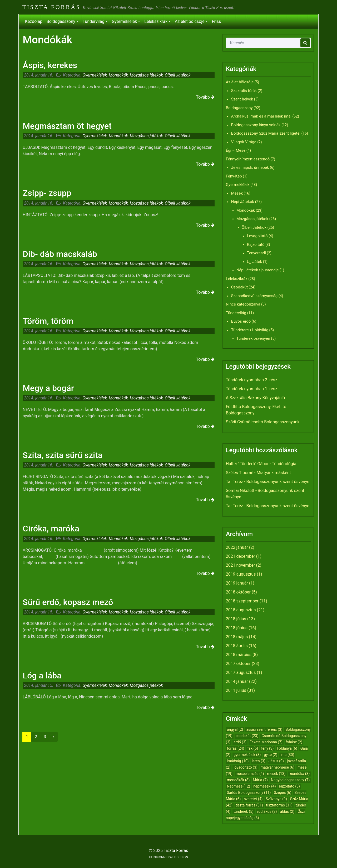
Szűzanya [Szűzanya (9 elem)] (276, 799)
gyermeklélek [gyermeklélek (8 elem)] (247, 755)
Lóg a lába (42, 676)
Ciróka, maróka (51, 529)
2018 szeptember (242, 601)
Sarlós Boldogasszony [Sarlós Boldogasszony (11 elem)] (249, 793)
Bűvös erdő (241, 321)
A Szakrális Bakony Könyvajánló (256, 398)
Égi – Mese (236, 150)
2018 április (237, 646)
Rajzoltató (256, 245)
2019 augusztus (241, 574)
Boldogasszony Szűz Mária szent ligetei (266, 133)
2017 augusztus (241, 672)
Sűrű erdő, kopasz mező (68, 602)
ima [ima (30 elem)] (287, 755)
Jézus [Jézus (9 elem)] (276, 761)
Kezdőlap (34, 21)
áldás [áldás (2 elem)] (287, 811)
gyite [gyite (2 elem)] (271, 755)
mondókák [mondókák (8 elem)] (238, 780)
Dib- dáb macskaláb (60, 254)
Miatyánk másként (274, 473)
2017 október (238, 664)
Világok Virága (244, 142)
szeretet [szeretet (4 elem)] (253, 799)
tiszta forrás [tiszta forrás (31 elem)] (249, 805)
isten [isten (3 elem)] (258, 761)
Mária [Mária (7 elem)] (260, 780)
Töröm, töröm (48, 321)
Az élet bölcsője (190, 21)
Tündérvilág (94, 21)
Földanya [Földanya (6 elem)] (287, 748)
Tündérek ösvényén (253, 338)
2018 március (239, 655)
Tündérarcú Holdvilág (250, 330)
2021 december (241, 556)
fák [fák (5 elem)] (253, 748)
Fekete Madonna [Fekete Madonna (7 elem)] (266, 742)
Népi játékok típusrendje (258, 270)
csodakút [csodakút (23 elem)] (247, 736)
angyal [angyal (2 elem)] (235, 729)
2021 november (241, 565)
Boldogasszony (61, 21)
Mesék (237, 193)
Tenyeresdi (256, 253)
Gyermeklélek (124, 21)
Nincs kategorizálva (243, 304)
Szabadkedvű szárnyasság (254, 296)
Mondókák (118, 75)
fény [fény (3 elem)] (267, 748)
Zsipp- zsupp (47, 193)
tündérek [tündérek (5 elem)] (244, 811)
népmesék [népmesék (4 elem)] (264, 786)
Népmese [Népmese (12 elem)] (239, 786)
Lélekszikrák (156, 21)
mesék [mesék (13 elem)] (276, 774)
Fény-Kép (234, 176)
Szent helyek (242, 99)
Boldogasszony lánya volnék (256, 125)
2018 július (236, 619)
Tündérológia (284, 464)
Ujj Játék (255, 262)
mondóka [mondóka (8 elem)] (299, 774)
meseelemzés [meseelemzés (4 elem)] (250, 774)
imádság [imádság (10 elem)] (238, 761)
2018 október (238, 592)
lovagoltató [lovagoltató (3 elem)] (245, 767)
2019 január (237, 583)
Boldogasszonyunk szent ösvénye (278, 482)
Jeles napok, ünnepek (250, 167)
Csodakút (239, 287)
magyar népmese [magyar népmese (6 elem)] (278, 767)
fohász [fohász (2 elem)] (294, 742)
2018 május (237, 637)
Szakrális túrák (244, 91)
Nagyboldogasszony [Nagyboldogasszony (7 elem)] (290, 780)
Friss (216, 21)
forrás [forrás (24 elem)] (236, 748)
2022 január (237, 547)
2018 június (237, 628)
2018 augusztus (241, 610)
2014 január (237, 681)
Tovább (205, 97)
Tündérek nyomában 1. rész (252, 389)
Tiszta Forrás (51, 7)
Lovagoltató (257, 236)
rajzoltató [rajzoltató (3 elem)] (289, 786)
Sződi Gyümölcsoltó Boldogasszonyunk (263, 422)
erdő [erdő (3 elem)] (240, 742)
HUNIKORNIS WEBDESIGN (168, 857)
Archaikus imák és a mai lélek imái (261, 116)
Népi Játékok (243, 202)
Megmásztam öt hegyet (67, 126)
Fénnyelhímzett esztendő (248, 159)
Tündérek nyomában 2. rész (252, 380)
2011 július (236, 690)
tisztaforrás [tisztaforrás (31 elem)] (279, 805)
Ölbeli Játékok (178, 75)
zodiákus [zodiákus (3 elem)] (267, 811)
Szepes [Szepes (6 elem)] (283, 793)
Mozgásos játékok (146, 75)
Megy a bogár (48, 388)
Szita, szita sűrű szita (63, 455)
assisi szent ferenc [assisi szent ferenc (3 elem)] (264, 729)
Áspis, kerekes (50, 65)
